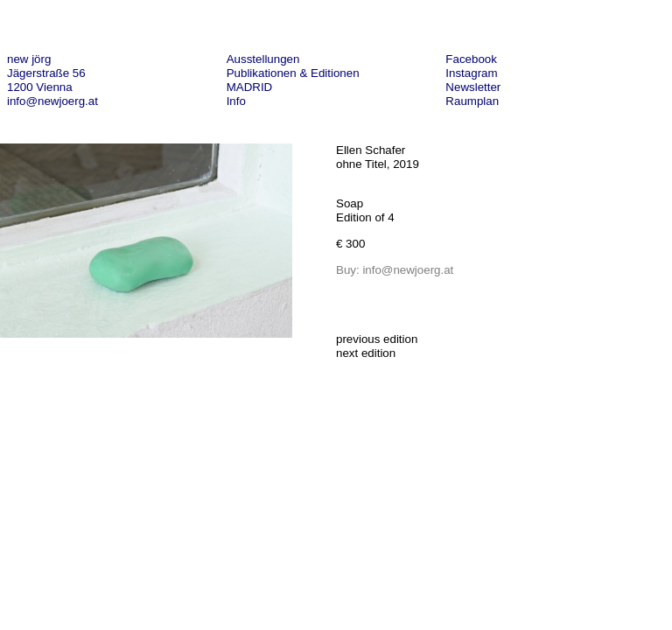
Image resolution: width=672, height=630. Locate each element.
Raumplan (472, 101)
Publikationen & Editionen (293, 73)
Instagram (471, 73)
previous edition (377, 339)
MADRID (250, 87)
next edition (366, 353)
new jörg (29, 59)
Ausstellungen (263, 59)
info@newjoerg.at (52, 101)
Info (236, 101)
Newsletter (473, 87)
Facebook (471, 59)
